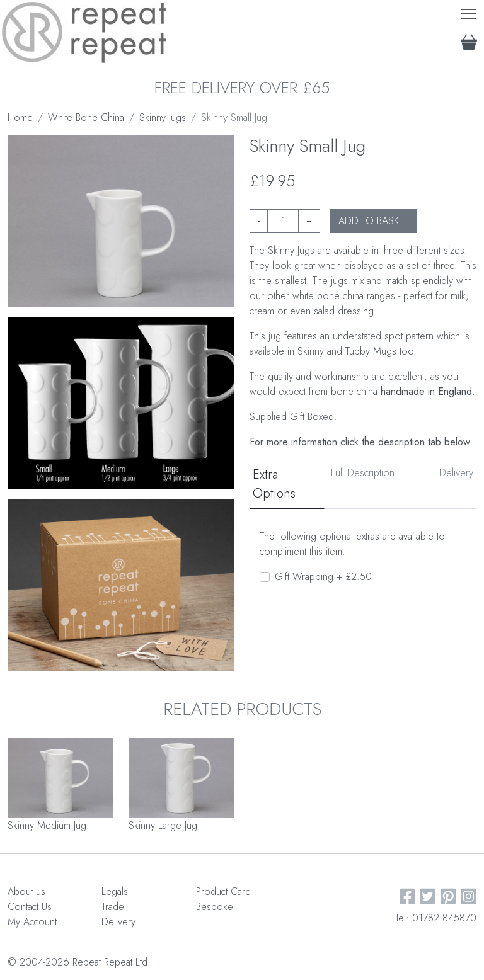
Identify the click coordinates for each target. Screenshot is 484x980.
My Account (32, 922)
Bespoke (215, 907)
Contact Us (30, 907)
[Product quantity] (283, 221)
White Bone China (86, 117)
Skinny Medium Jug (47, 825)
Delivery (118, 922)
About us (26, 892)
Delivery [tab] (456, 473)
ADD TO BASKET (373, 221)
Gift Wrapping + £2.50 (323, 577)
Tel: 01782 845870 (436, 918)
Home (20, 117)
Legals (115, 892)
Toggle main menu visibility (469, 11)
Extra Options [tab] (274, 484)
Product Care (223, 892)
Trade (113, 907)
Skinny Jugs (163, 117)
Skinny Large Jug (163, 825)
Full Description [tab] (363, 473)
